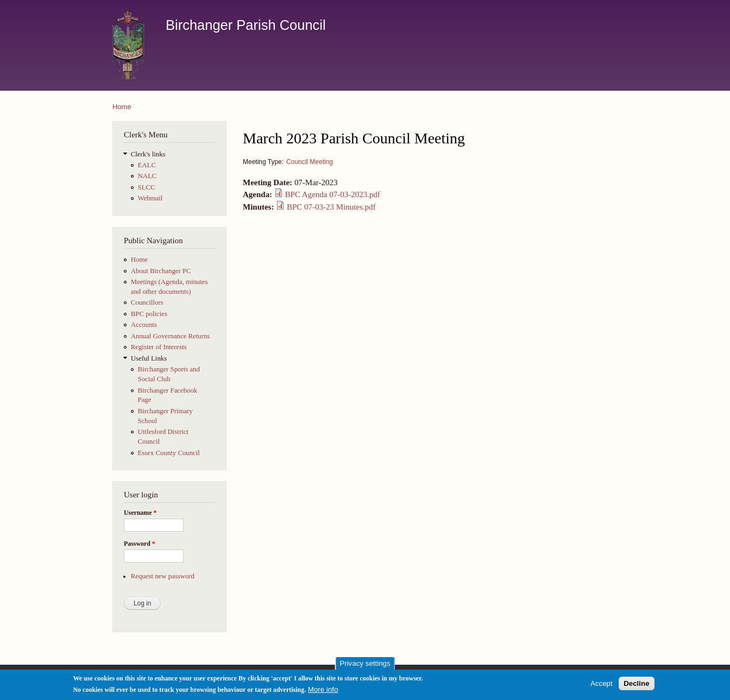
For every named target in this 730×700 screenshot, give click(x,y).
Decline (636, 686)
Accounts (144, 325)
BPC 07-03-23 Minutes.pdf (331, 207)
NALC (147, 176)
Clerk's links (148, 154)
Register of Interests (159, 347)
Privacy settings (365, 666)
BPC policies (149, 314)
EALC (147, 165)
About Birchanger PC (161, 271)
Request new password (163, 576)
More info (323, 692)
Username (140, 513)
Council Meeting (310, 162)
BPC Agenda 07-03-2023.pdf (333, 194)
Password (140, 544)
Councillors (147, 302)
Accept (602, 686)
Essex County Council (169, 453)
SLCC (147, 187)
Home (122, 107)
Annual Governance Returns (171, 336)
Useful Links (149, 358)
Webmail (150, 198)
